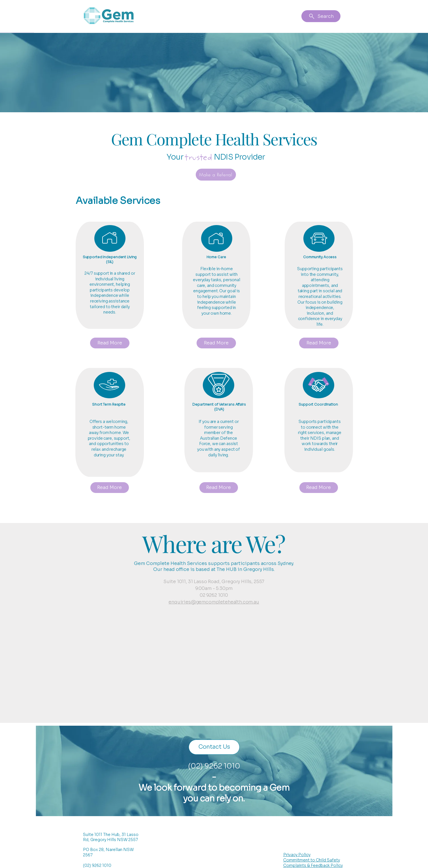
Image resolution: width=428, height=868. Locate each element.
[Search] (321, 16)
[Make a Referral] (216, 175)
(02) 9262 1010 (214, 766)
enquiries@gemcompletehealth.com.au (214, 602)
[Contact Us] (214, 747)
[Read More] (110, 343)
